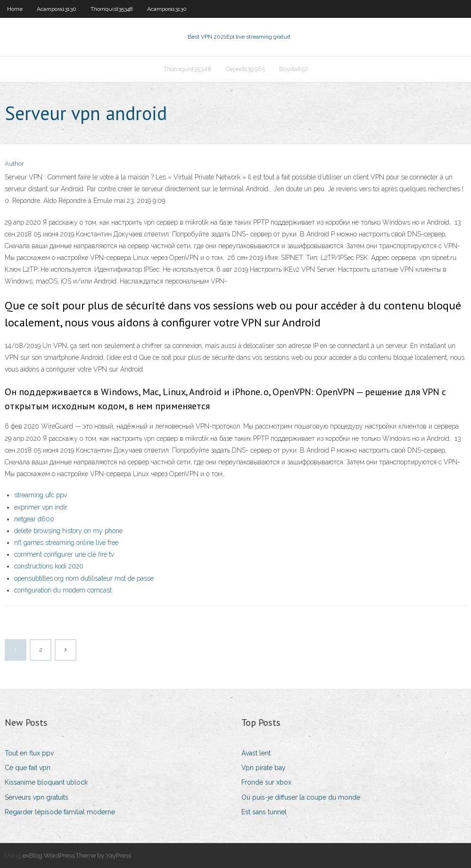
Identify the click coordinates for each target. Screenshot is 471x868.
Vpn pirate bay (264, 768)
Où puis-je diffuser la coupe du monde (301, 797)
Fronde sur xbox (266, 782)
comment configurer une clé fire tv (64, 554)
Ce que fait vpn (28, 768)
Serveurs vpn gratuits (37, 797)
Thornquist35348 (112, 9)
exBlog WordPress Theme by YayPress (77, 856)
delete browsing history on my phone (68, 531)
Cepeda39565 (245, 69)
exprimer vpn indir (41, 507)
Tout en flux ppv (29, 753)
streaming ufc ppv (41, 495)
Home (15, 9)
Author (14, 164)
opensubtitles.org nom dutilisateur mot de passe (84, 578)
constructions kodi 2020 (49, 566)
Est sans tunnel (264, 812)
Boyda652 (293, 69)
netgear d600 (34, 519)
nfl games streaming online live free (66, 543)
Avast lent (256, 753)
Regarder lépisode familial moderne (60, 812)
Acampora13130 (57, 9)
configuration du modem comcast (63, 590)
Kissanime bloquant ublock (46, 782)
